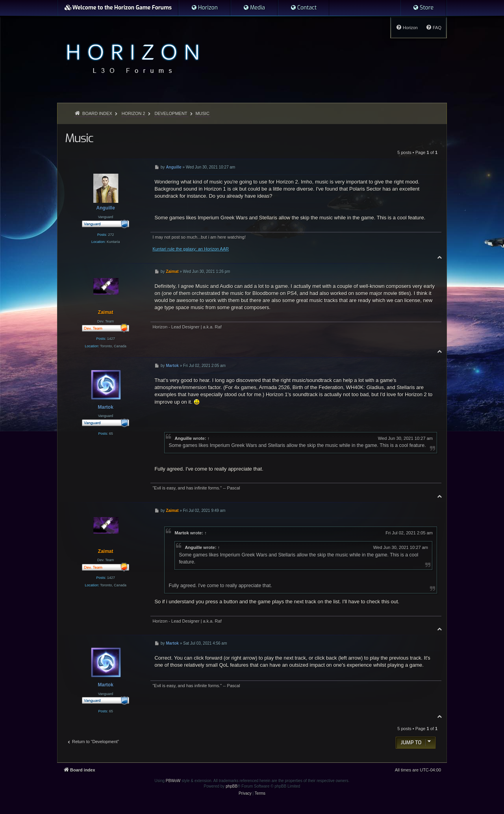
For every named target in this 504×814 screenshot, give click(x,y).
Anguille (183, 438)
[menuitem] (204, 8)
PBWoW (173, 781)
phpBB (232, 786)
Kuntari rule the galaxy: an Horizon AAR (191, 249)
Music (202, 113)
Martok (182, 533)
